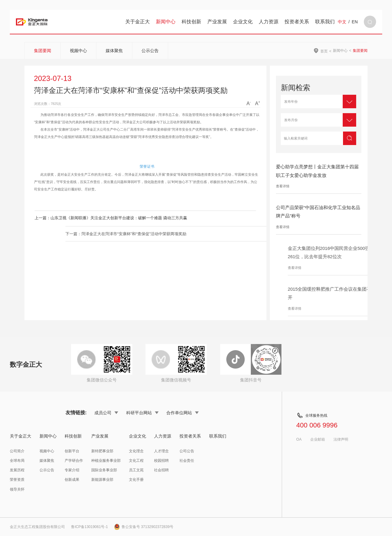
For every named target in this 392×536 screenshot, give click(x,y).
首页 (324, 51)
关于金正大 (138, 22)
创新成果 (72, 480)
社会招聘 (161, 470)
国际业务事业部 (104, 470)
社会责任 (187, 461)
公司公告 (187, 451)
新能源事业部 (102, 480)
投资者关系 (297, 22)
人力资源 (269, 22)
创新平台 (72, 451)
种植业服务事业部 (106, 461)
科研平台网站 (142, 413)
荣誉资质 (17, 480)
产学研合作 (74, 461)
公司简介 (17, 451)
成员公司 (106, 413)
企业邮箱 (318, 439)
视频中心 (78, 51)
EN (355, 22)
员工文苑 (136, 470)
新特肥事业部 (102, 451)
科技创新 (191, 22)
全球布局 (17, 461)
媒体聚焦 (114, 51)
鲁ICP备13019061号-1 (89, 527)
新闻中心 (166, 22)
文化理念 (136, 451)
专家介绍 (72, 470)
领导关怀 (17, 489)
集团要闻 (43, 51)
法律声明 (341, 439)
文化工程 (136, 461)
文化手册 (136, 480)
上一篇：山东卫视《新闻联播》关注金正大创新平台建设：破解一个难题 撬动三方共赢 (104, 218)
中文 (342, 22)
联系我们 (325, 22)
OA (299, 439)
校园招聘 (161, 461)
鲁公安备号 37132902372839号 (144, 527)
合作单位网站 (183, 413)
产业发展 (217, 22)
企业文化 (243, 22)
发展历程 (17, 470)
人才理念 (161, 451)
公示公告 (150, 51)
